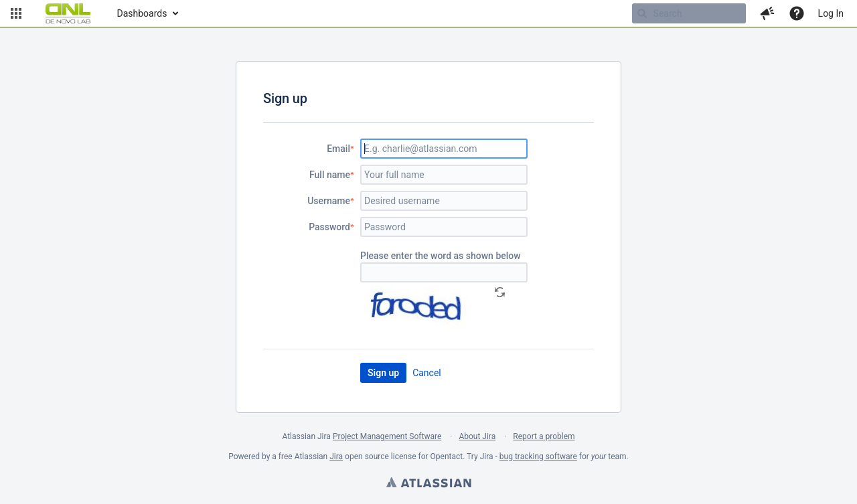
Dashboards (142, 13)
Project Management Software (387, 436)
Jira (336, 456)
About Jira (477, 436)
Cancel (427, 373)
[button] (16, 13)
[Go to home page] (68, 13)
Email (338, 149)
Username (329, 201)
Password (329, 227)
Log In (831, 13)
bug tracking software (538, 456)
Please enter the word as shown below (441, 256)
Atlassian (428, 484)
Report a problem (544, 436)
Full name (330, 175)
